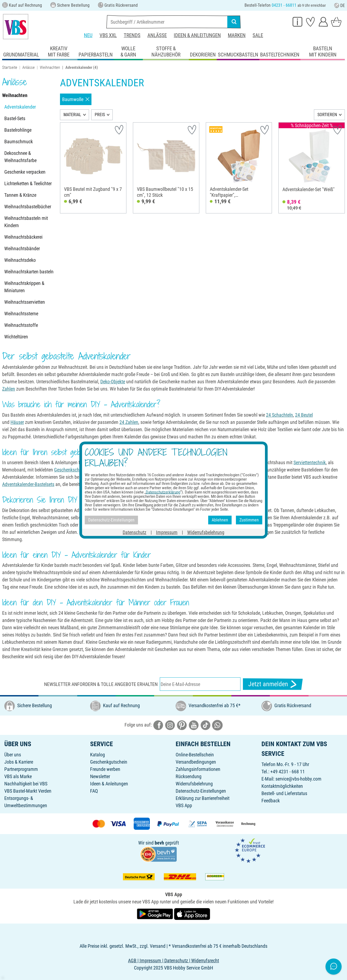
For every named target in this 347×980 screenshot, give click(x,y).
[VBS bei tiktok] (206, 725)
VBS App (184, 805)
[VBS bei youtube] (194, 725)
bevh (159, 843)
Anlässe (157, 35)
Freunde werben (105, 769)
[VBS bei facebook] (158, 725)
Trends (132, 35)
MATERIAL (72, 115)
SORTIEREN (327, 115)
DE (339, 6)
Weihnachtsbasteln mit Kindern (26, 222)
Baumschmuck (19, 142)
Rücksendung (189, 776)
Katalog (98, 755)
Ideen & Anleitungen (197, 35)
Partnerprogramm (21, 769)
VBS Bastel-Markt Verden (28, 791)
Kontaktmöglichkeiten (282, 786)
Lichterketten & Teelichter (28, 183)
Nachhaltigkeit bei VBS (26, 784)
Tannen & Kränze (20, 195)
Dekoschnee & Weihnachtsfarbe (20, 157)
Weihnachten (50, 67)
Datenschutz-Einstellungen (201, 791)
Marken (237, 35)
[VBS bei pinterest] (182, 725)
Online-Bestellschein (195, 755)
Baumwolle (76, 99)
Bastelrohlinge (18, 130)
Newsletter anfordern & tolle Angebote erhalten (101, 684)
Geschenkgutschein (109, 762)
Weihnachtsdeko (20, 260)
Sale (258, 35)
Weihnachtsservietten (25, 302)
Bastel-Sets (15, 118)
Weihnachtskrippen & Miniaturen (24, 287)
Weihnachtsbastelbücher (28, 207)
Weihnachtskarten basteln (29, 272)
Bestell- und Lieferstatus (284, 793)
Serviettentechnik (310, 462)
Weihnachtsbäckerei (23, 237)
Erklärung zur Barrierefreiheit (203, 798)
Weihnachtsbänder (22, 248)
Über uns (13, 755)
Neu (88, 35)
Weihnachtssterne (21, 314)
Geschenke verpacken (25, 172)
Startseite (10, 67)
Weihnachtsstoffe (21, 325)
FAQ (94, 791)
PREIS (100, 115)
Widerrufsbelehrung (194, 784)
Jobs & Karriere (19, 762)
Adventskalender (20, 107)
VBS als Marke (18, 776)
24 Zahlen (129, 422)
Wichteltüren (16, 337)
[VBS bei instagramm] (170, 725)
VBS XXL (108, 35)
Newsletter (100, 776)
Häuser (17, 422)
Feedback (271, 801)
